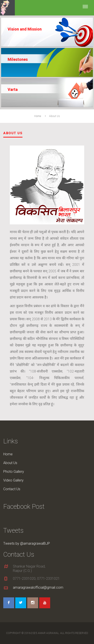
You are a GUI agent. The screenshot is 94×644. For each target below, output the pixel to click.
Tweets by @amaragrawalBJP (27, 543)
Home (38, 116)
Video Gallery (13, 480)
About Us (10, 463)
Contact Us (12, 489)
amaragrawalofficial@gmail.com (38, 587)
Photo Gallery (14, 472)
